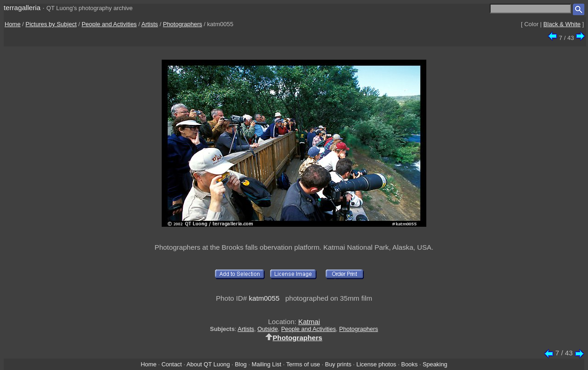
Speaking (435, 364)
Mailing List (267, 364)
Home (13, 24)
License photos (376, 364)
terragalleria (22, 8)
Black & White (562, 24)
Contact (171, 364)
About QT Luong (208, 364)
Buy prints (338, 364)
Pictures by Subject (51, 24)
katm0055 (264, 298)
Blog (241, 364)
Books (409, 364)
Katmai (309, 322)
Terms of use (303, 364)
